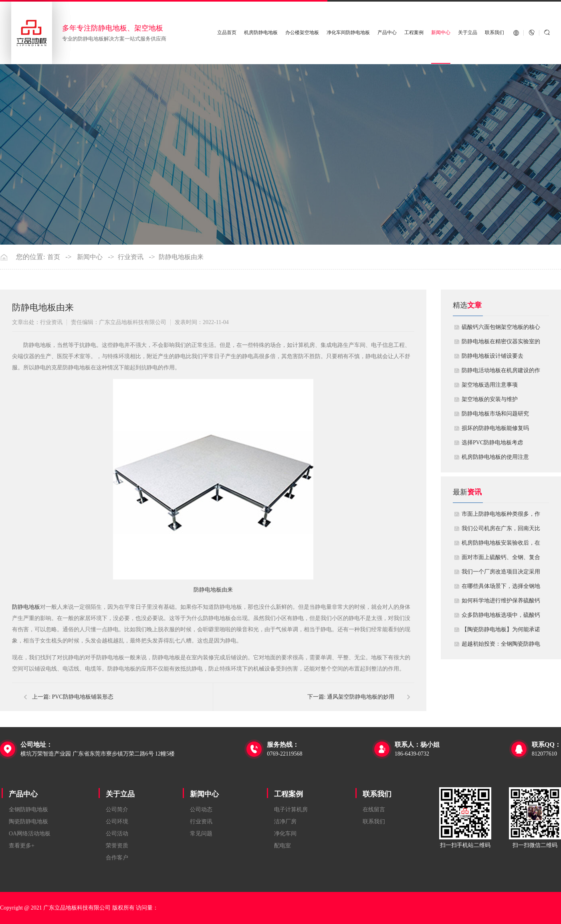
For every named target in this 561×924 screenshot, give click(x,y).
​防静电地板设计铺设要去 (492, 356)
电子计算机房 (291, 810)
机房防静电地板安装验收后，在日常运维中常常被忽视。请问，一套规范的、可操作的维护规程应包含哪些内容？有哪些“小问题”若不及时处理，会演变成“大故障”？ (501, 545)
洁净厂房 (285, 822)
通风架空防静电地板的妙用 (361, 697)
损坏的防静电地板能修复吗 (495, 428)
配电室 (283, 846)
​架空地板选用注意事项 (490, 385)
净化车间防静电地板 (348, 33)
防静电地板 (26, 607)
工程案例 (414, 33)
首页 (54, 257)
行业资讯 (131, 257)
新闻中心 (441, 33)
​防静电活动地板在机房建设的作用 (501, 373)
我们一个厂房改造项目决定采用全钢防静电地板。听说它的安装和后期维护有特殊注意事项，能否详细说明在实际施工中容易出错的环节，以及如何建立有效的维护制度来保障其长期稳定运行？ (501, 574)
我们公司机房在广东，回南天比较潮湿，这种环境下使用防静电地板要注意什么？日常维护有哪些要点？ (501, 531)
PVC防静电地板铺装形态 (82, 697)
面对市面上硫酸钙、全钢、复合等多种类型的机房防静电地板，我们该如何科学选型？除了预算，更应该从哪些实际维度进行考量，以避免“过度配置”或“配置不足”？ (501, 559)
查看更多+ (22, 846)
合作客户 (117, 858)
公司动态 (201, 810)
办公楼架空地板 (302, 33)
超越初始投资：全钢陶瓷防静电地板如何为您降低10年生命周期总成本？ (501, 646)
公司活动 (117, 834)
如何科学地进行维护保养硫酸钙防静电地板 (501, 603)
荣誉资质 (117, 846)
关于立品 (468, 33)
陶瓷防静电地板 (28, 822)
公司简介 (117, 810)
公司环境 (117, 822)
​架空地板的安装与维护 (490, 399)
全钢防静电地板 (28, 810)
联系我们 (494, 33)
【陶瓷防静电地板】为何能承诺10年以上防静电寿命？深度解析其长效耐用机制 (501, 632)
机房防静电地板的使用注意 (495, 457)
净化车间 (285, 834)
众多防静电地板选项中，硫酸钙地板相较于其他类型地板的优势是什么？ (501, 617)
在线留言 (374, 810)
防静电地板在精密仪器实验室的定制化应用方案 (501, 344)
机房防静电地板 (261, 33)
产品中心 (387, 33)
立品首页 (227, 33)
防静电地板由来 (181, 257)
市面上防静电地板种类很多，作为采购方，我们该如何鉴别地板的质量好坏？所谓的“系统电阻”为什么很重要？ (501, 516)
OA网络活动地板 (30, 834)
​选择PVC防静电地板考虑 (492, 443)
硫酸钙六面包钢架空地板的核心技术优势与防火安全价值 (501, 329)
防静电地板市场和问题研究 (495, 414)
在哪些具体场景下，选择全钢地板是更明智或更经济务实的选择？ (501, 588)
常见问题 (201, 834)
